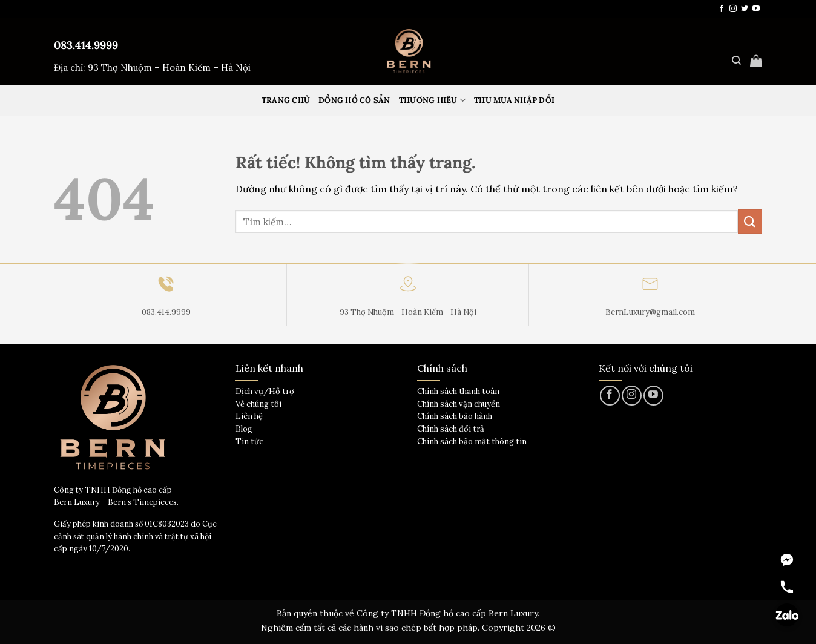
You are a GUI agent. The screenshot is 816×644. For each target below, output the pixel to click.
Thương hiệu (432, 100)
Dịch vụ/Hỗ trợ (265, 391)
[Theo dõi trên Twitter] (745, 9)
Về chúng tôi (258, 404)
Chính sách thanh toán (458, 391)
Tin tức (249, 442)
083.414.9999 (86, 45)
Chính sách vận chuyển (459, 404)
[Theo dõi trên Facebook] (722, 9)
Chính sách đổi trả (451, 429)
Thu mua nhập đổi (514, 100)
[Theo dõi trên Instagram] (733, 9)
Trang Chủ (286, 100)
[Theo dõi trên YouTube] (756, 9)
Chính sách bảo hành (455, 416)
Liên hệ (249, 416)
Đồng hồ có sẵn (354, 100)
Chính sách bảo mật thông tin (472, 442)
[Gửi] (750, 221)
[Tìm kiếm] (736, 61)
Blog (244, 429)
